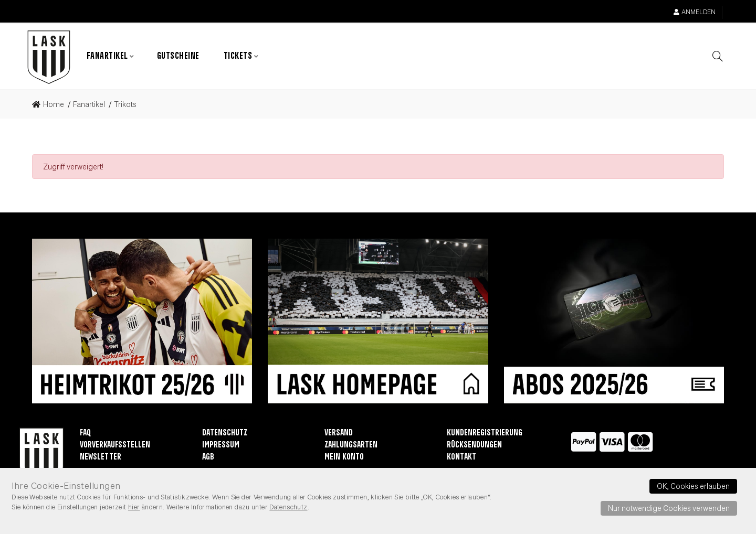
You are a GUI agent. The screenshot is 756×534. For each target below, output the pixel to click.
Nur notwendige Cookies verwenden (669, 508)
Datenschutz (225, 434)
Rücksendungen (474, 446)
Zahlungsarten (351, 446)
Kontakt (461, 458)
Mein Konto (344, 458)
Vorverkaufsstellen (115, 446)
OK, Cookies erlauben (693, 486)
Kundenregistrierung (485, 434)
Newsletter (101, 458)
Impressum (221, 446)
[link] (51, 105)
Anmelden (695, 12)
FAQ (85, 434)
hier (134, 507)
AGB (208, 458)
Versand (339, 434)
